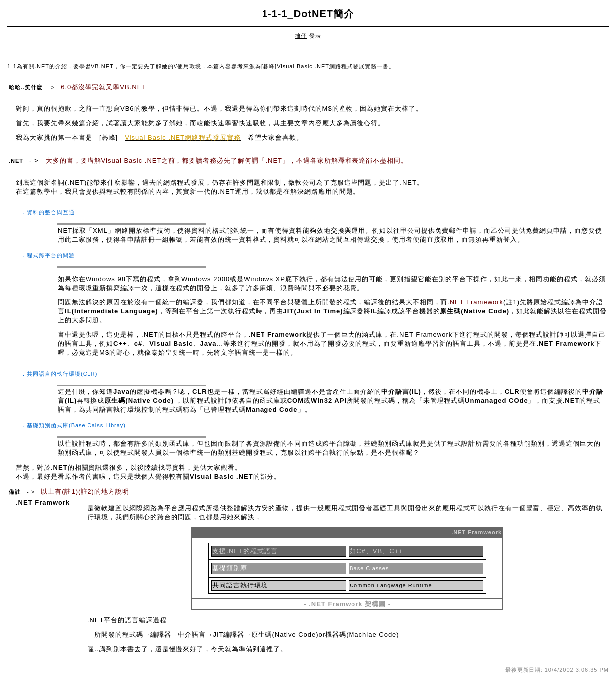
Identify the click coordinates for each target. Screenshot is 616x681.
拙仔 (301, 36)
